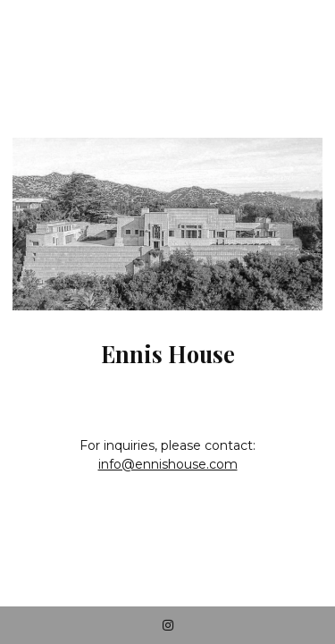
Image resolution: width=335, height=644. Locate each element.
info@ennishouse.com (168, 464)
